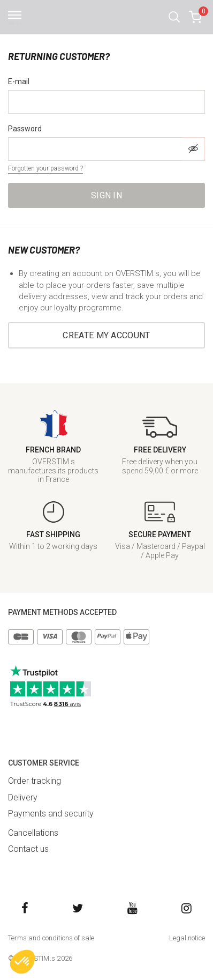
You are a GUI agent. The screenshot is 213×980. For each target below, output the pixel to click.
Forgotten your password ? (45, 168)
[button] (174, 17)
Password (25, 129)
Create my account (106, 335)
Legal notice (187, 938)
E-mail (19, 81)
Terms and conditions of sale (51, 938)
